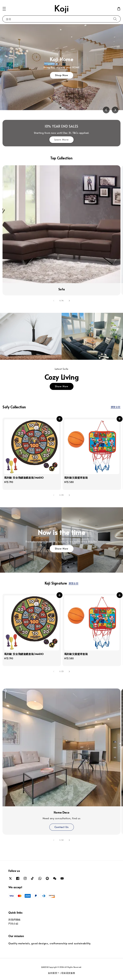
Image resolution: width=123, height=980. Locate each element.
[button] (4, 9)
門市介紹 (13, 924)
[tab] (60, 108)
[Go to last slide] (106, 110)
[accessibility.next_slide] (69, 301)
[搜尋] (115, 19)
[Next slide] (115, 110)
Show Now (62, 386)
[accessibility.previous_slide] (54, 301)
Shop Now (62, 75)
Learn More (62, 139)
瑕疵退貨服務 (68, 973)
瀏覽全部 (116, 407)
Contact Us (62, 827)
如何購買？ (54, 973)
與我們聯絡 (15, 920)
